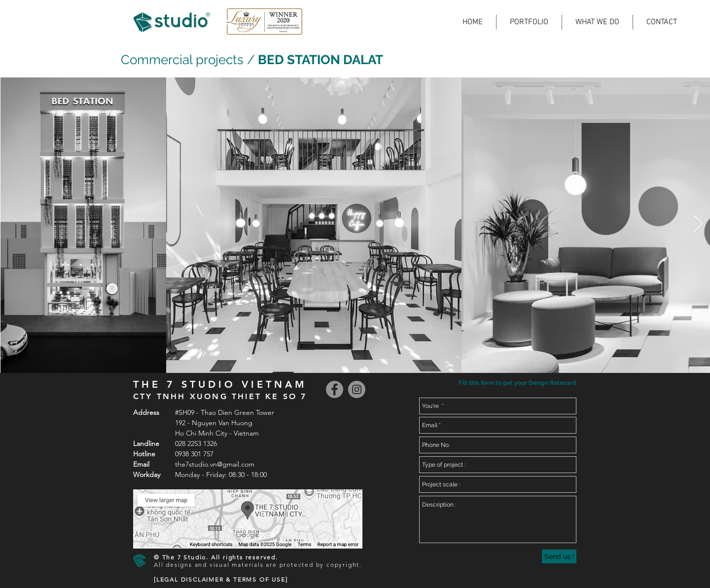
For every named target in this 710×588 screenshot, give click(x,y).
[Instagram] (357, 389)
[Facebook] (335, 389)
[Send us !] (559, 556)
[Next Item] (698, 225)
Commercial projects (182, 60)
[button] (516, 383)
